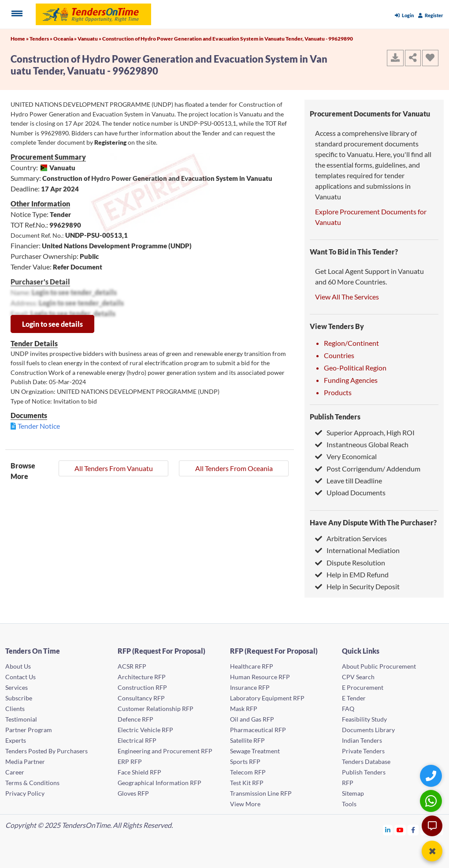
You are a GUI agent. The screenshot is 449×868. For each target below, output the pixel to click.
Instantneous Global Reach (362, 444)
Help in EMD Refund (352, 574)
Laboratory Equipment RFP (267, 698)
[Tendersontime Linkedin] (388, 830)
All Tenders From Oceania (234, 468)
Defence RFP (135, 719)
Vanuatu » (90, 39)
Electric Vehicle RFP (145, 730)
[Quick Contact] (432, 776)
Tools (349, 804)
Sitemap (353, 793)
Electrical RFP (137, 740)
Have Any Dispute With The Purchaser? (373, 522)
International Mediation (357, 550)
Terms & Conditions (32, 783)
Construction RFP (142, 687)
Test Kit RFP (247, 783)
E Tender (354, 698)
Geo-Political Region (355, 368)
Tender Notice (39, 426)
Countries (339, 355)
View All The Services (347, 297)
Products (338, 392)
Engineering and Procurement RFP (165, 751)
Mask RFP (244, 709)
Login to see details (52, 324)
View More (245, 804)
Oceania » (65, 39)
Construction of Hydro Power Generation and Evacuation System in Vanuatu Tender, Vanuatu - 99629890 (228, 39)
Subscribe (19, 698)
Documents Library (368, 730)
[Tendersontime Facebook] (413, 830)
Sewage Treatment (255, 751)
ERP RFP (130, 761)
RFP (348, 783)
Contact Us (20, 677)
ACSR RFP (132, 666)
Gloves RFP (133, 793)
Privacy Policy (25, 793)
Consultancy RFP (141, 698)
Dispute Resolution (350, 563)
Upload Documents (350, 492)
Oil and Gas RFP (252, 719)
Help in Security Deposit (357, 586)
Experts (16, 740)
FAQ (348, 709)
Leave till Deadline (349, 481)
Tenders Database (366, 761)
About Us (18, 666)
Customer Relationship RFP (156, 709)
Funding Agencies (351, 380)
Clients (15, 709)
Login (404, 15)
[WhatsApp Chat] (432, 801)
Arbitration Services (351, 538)
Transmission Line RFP (261, 793)
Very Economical (346, 456)
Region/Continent (351, 343)
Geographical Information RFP (160, 783)
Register (431, 15)
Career (15, 772)
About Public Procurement (379, 666)
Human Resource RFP (260, 677)
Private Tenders (363, 751)
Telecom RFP (248, 772)
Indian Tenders (362, 740)
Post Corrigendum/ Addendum (368, 469)
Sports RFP (245, 761)
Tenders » (41, 39)
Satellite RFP (247, 740)
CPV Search (358, 677)
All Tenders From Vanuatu (114, 468)
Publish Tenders (335, 417)
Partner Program (29, 730)
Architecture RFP (142, 677)
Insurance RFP (250, 687)
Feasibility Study (364, 719)
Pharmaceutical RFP (258, 730)
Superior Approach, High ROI (365, 432)
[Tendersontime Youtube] (400, 830)
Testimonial (21, 719)
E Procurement (363, 687)
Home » (20, 39)
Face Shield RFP (139, 772)
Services (17, 687)
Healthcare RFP (252, 666)
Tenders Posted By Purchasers (46, 751)
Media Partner (25, 761)
